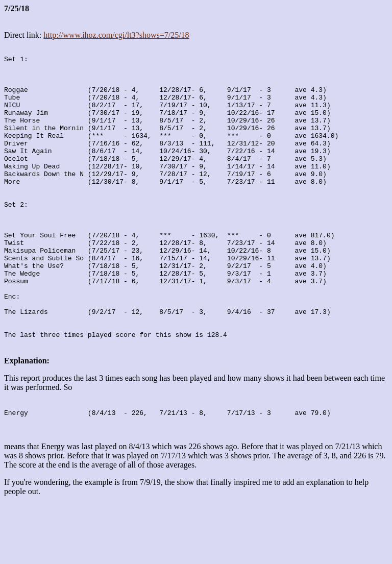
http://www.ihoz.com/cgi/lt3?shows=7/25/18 (116, 35)
